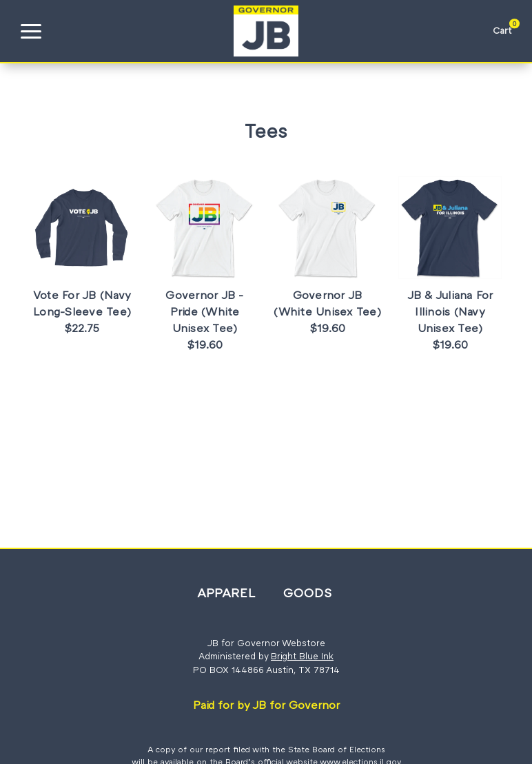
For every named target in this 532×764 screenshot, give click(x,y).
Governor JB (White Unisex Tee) (327, 303)
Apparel (226, 592)
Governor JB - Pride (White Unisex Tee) (204, 311)
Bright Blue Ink (302, 656)
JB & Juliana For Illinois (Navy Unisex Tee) (450, 311)
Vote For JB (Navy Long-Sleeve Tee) (82, 303)
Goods (308, 592)
